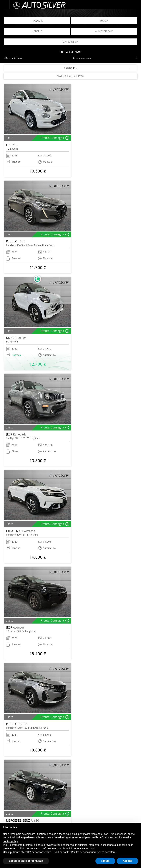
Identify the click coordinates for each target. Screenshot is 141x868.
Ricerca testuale (14, 58)
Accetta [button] (127, 861)
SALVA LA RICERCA (70, 76)
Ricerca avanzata (82, 58)
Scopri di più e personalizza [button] (26, 861)
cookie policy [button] (10, 841)
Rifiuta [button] (105, 861)
